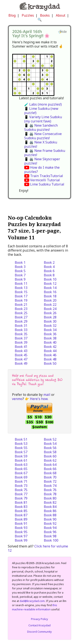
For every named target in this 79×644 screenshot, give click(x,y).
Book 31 (21, 326)
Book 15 (21, 292)
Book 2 (49, 262)
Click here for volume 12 (38, 548)
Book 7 (20, 275)
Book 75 (21, 490)
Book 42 (50, 347)
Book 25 (21, 313)
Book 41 (21, 347)
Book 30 (50, 321)
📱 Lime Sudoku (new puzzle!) (41, 111)
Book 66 (50, 469)
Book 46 (50, 355)
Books (45, 15)
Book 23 (21, 309)
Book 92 (50, 523)
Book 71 (21, 481)
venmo (17, 399)
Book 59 (21, 456)
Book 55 (21, 448)
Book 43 (21, 351)
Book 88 (50, 515)
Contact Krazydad (39, 625)
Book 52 (50, 439)
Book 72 (50, 481)
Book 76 (50, 490)
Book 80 (50, 498)
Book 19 (21, 300)
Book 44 (50, 351)
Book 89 (21, 519)
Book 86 (50, 511)
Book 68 (50, 473)
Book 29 (21, 321)
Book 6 (49, 271)
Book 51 (21, 439)
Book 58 (50, 452)
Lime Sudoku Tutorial (47, 184)
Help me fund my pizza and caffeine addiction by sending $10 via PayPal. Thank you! (37, 380)
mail (47, 395)
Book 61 (21, 460)
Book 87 (21, 515)
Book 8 (49, 275)
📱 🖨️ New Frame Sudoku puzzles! (45, 153)
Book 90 (50, 519)
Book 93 (21, 528)
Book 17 (21, 296)
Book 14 (50, 288)
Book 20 (50, 300)
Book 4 (49, 267)
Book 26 (50, 313)
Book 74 (50, 486)
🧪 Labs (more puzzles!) (43, 104)
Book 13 (21, 288)
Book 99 (21, 540)
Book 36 (50, 334)
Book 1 (20, 262)
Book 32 (50, 326)
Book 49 (21, 363)
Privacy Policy (39, 619)
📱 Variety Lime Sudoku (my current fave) (43, 119)
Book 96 (50, 532)
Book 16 (50, 292)
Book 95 (21, 532)
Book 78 (50, 494)
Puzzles (28, 15)
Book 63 (21, 465)
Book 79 (21, 498)
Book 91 (21, 523)
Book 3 (20, 267)
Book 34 (50, 330)
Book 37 (21, 338)
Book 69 (21, 477)
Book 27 (21, 317)
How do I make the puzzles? (42, 170)
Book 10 (50, 279)
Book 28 (50, 317)
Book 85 (21, 511)
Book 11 (21, 284)
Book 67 (21, 473)
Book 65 (21, 469)
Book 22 (50, 305)
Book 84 (50, 507)
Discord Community (39, 632)
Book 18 (50, 296)
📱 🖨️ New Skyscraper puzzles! (42, 161)
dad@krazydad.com (32, 601)
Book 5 (20, 271)
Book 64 (50, 465)
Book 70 (50, 477)
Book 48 (50, 359)
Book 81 (21, 502)
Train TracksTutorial (47, 176)
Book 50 (50, 363)
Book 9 (20, 279)
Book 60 (50, 456)
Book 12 (50, 284)
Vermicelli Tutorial (45, 180)
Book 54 (50, 444)
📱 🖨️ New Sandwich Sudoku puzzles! (41, 127)
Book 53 (21, 444)
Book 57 (21, 452)
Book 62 (50, 460)
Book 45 (21, 355)
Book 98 (50, 536)
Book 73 (21, 486)
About (61, 15)
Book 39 (21, 342)
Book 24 (50, 309)
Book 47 (21, 359)
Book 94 (50, 528)
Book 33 (21, 330)
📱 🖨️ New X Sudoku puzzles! (41, 144)
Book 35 (21, 334)
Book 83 (21, 507)
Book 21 (21, 305)
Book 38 (50, 338)
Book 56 (50, 448)
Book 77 (21, 494)
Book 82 (50, 502)
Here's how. (39, 399)
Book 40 (50, 342)
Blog (12, 15)
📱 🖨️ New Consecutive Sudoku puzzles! (43, 136)
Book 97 (21, 536)
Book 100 (51, 540)
